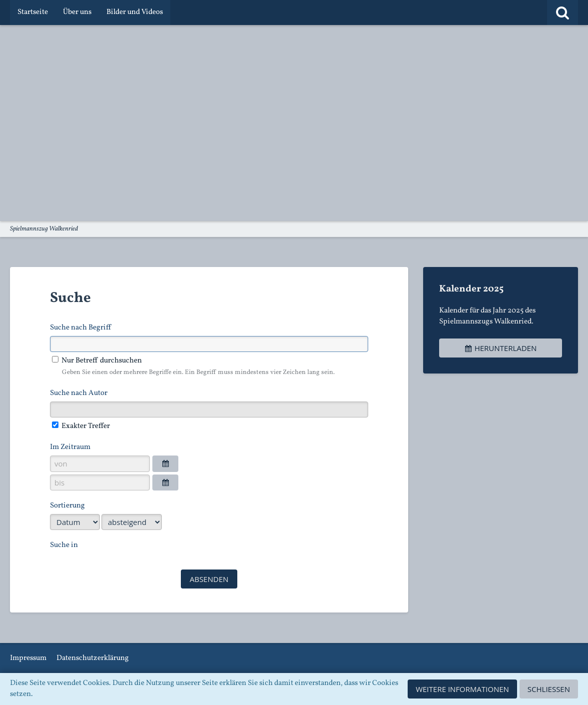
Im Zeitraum (70, 447)
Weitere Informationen (462, 689)
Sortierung (67, 506)
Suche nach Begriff (80, 328)
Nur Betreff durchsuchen (97, 361)
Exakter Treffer (81, 426)
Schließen (549, 689)
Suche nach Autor (79, 393)
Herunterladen (501, 348)
